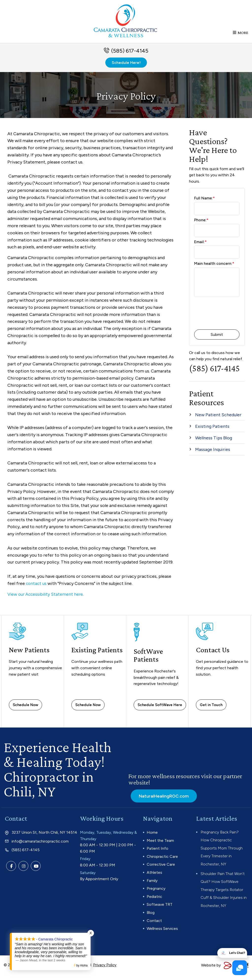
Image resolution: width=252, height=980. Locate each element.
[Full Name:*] (217, 214)
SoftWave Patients (149, 660)
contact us (37, 588)
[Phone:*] (217, 235)
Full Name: (205, 203)
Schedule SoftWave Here (160, 710)
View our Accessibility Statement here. (47, 599)
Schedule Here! (126, 67)
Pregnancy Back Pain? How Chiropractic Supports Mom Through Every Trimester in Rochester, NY (222, 853)
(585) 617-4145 (130, 56)
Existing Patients (85, 658)
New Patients (30, 654)
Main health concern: (214, 268)
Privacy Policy (105, 970)
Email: (200, 247)
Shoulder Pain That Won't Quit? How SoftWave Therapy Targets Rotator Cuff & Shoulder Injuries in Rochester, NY (224, 894)
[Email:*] (217, 257)
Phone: (201, 225)
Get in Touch (211, 710)
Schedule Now (25, 710)
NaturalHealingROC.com (163, 801)
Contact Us (213, 654)
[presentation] (222, 319)
